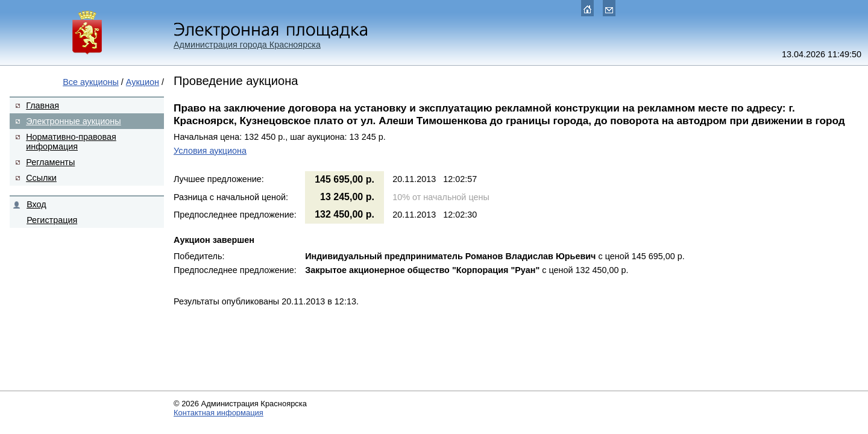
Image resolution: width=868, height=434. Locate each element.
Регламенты (50, 162)
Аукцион (143, 82)
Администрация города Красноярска (247, 45)
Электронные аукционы (73, 121)
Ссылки (41, 178)
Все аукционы (91, 82)
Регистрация (52, 220)
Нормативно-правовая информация (71, 142)
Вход (36, 204)
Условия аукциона (210, 151)
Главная (42, 105)
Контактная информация (219, 413)
